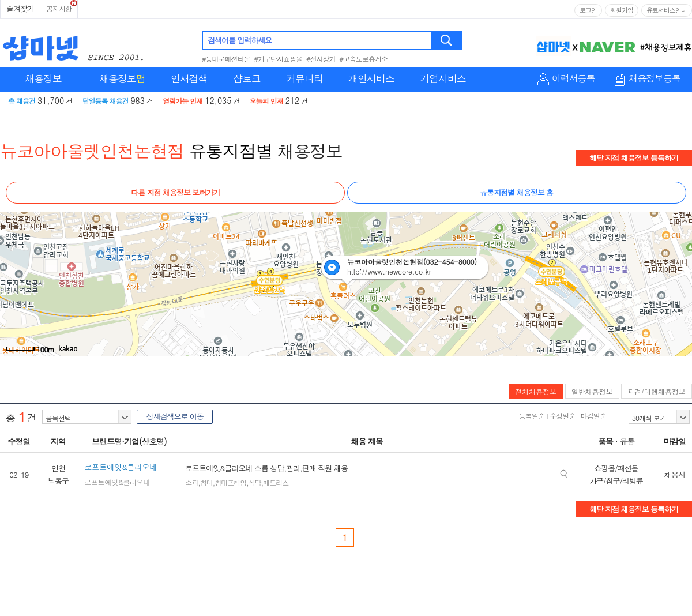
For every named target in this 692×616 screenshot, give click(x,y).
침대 (206, 482)
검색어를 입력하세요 (240, 40)
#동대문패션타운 (226, 59)
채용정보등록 (655, 79)
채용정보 (43, 78)
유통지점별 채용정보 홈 (516, 192)
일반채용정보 (592, 391)
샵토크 (247, 78)
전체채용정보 (536, 391)
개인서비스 (371, 78)
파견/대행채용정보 (657, 391)
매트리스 (276, 482)
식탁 (255, 482)
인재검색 (189, 78)
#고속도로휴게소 (364, 59)
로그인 (588, 10)
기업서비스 (443, 78)
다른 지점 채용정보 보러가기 (175, 192)
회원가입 (622, 10)
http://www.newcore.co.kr (389, 271)
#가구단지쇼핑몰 (279, 59)
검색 (447, 40)
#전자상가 (321, 59)
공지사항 (59, 8)
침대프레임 (230, 482)
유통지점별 (231, 151)
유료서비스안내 (667, 10)
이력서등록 (573, 79)
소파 (191, 482)
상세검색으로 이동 (174, 416)
